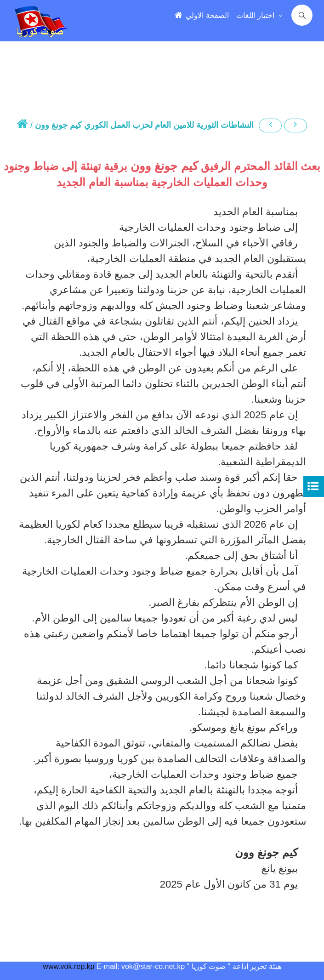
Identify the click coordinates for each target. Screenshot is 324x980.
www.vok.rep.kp (68, 966)
